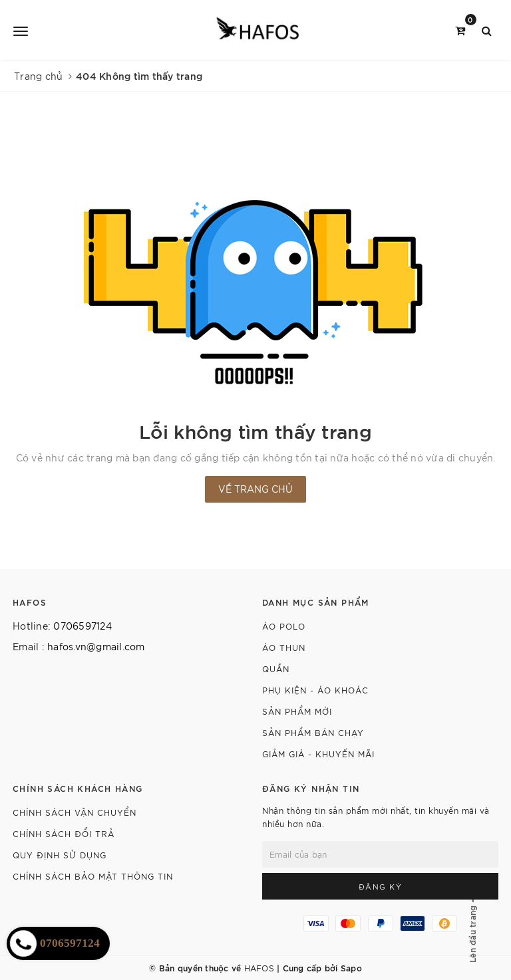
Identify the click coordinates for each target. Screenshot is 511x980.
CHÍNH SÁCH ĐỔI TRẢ (64, 833)
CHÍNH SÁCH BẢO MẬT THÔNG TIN (93, 876)
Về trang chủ (255, 489)
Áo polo (284, 626)
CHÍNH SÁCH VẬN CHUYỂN (75, 812)
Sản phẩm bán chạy (313, 732)
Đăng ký (381, 886)
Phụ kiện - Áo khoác (315, 690)
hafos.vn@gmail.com (96, 646)
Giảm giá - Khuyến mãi (318, 754)
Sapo (351, 967)
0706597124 (83, 626)
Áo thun (284, 647)
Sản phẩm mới (297, 711)
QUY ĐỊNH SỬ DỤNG (60, 855)
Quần (276, 669)
